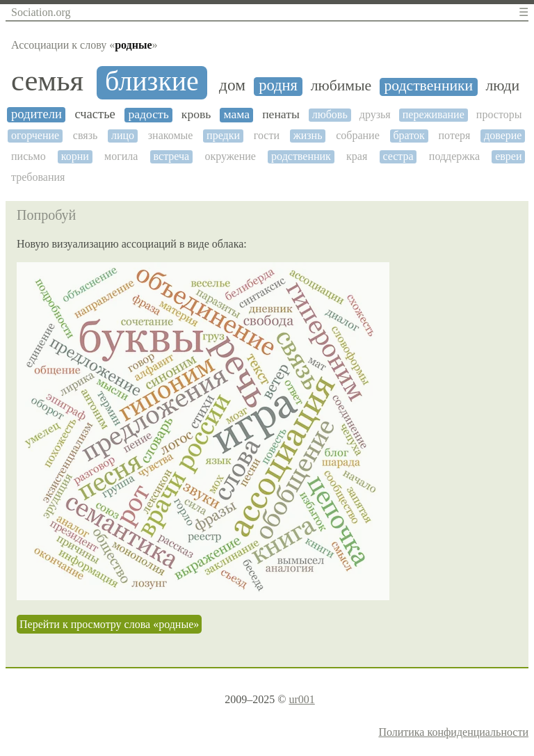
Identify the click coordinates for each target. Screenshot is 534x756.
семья (47, 81)
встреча (172, 156)
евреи (508, 156)
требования (38, 177)
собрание (358, 135)
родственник (301, 156)
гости (267, 135)
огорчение (35, 135)
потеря (455, 135)
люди (503, 86)
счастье (95, 114)
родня (278, 86)
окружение (230, 156)
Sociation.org (41, 12)
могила (121, 156)
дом (232, 85)
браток (408, 135)
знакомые (171, 135)
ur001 (301, 699)
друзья (375, 114)
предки (223, 135)
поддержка (454, 156)
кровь (196, 114)
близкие (152, 81)
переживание (434, 114)
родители (37, 114)
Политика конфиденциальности (453, 732)
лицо (123, 135)
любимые (341, 86)
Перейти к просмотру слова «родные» (109, 624)
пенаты (281, 114)
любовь (330, 114)
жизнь (308, 135)
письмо (29, 156)
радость (148, 114)
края (357, 156)
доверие (503, 135)
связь (85, 135)
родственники (428, 86)
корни (75, 156)
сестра (398, 156)
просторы (499, 114)
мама (236, 114)
